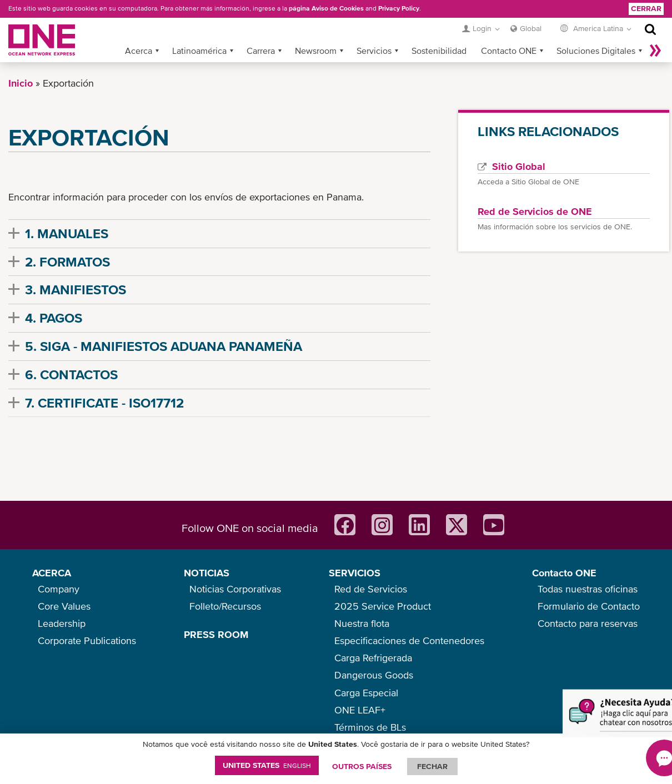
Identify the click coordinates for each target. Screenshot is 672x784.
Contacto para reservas (588, 623)
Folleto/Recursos (225, 606)
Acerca (139, 51)
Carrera (261, 51)
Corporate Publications (87, 640)
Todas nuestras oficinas (588, 589)
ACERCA (52, 573)
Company (59, 589)
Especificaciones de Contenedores (409, 640)
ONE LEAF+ (360, 710)
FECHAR (432, 766)
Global (531, 28)
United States (267, 765)
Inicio (21, 83)
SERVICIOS (355, 573)
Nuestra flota (362, 623)
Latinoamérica (199, 51)
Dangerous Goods (374, 675)
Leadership (62, 623)
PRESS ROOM (216, 634)
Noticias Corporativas (235, 589)
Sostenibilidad (439, 51)
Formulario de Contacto (589, 606)
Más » (655, 51)
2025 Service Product (383, 606)
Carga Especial (366, 693)
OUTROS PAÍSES (362, 766)
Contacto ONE (509, 51)
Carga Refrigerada (373, 658)
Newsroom (316, 51)
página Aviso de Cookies (326, 8)
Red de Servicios (371, 589)
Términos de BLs (370, 727)
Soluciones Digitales (596, 51)
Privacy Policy (399, 8)
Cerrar (646, 8)
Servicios (374, 51)
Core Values (64, 606)
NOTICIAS (207, 573)
